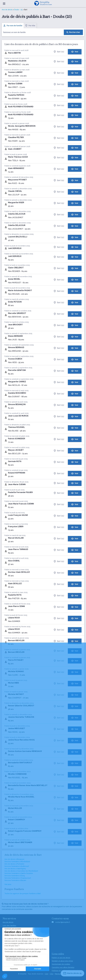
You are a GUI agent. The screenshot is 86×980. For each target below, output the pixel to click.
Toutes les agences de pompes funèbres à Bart (23, 894)
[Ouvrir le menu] (4, 4)
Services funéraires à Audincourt (17, 866)
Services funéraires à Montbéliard (17, 862)
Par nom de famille (13, 26)
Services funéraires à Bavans (15, 880)
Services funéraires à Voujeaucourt (18, 878)
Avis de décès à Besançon (14, 859)
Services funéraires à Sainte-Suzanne (19, 873)
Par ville (30, 26)
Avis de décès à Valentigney (15, 869)
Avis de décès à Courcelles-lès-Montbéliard (21, 871)
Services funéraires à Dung (15, 876)
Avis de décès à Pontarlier (14, 864)
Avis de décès (7, 10)
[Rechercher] (73, 32)
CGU (52, 974)
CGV (47, 974)
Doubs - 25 (18, 10)
